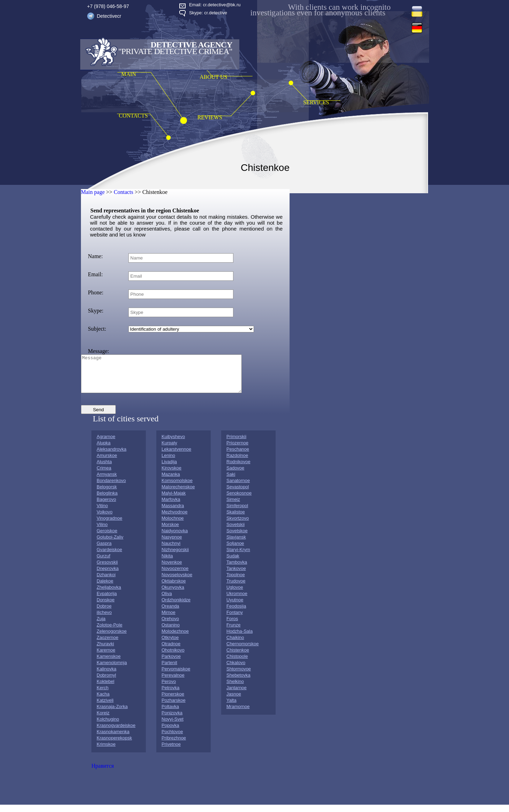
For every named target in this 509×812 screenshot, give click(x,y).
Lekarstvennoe (176, 456)
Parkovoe (171, 664)
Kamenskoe (109, 664)
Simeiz (233, 507)
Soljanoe (235, 551)
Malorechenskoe (178, 494)
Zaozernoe (107, 645)
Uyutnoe (235, 607)
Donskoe (106, 607)
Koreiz (103, 720)
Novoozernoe (175, 576)
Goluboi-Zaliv (110, 544)
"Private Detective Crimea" (175, 51)
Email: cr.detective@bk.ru (215, 5)
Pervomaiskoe (176, 676)
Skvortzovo (238, 525)
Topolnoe (236, 582)
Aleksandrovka (111, 456)
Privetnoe (171, 751)
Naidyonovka (175, 538)
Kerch (103, 695)
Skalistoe (236, 519)
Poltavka (170, 714)
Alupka (104, 450)
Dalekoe (105, 588)
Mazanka (171, 482)
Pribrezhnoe (174, 745)
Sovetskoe (237, 538)
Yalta (231, 708)
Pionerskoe (173, 701)
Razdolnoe (237, 463)
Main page (93, 192)
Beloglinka (107, 500)
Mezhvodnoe (174, 519)
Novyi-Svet (173, 726)
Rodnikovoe (238, 469)
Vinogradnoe (110, 525)
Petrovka (170, 695)
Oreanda (170, 613)
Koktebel (106, 689)
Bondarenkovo (111, 488)
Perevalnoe (173, 682)
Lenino (168, 463)
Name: (95, 256)
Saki (231, 482)
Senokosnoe (239, 500)
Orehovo (170, 626)
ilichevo (104, 620)
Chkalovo (236, 670)
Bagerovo (106, 507)
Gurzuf (103, 563)
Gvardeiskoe (109, 557)
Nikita (167, 563)
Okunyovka (173, 595)
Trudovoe (236, 588)
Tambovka (237, 569)
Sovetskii (235, 532)
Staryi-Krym (238, 557)
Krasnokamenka (113, 739)
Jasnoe (234, 701)
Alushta (104, 469)
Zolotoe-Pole (110, 632)
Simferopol (237, 513)
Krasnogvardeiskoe (116, 733)
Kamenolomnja (112, 670)
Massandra (173, 513)
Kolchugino (108, 726)
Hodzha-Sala (239, 638)
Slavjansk (236, 544)
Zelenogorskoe (112, 638)
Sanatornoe (238, 488)
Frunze (233, 632)
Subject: (97, 329)
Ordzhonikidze (176, 607)
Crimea (104, 475)
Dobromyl (106, 682)
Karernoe (106, 657)
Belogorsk (107, 494)
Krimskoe (106, 751)
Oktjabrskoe (174, 588)
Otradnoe (171, 651)
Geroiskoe (107, 538)
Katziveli (105, 708)
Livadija (169, 469)
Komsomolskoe (177, 488)
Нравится (103, 773)
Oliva (167, 601)
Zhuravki (105, 651)
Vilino (102, 532)
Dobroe (104, 613)
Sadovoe (235, 475)
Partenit (169, 670)
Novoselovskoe (177, 582)
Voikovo (105, 519)
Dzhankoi (106, 582)
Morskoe (170, 532)
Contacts (123, 192)
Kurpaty (169, 450)
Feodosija (236, 613)
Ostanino (171, 632)
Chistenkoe (238, 657)
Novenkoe (172, 569)
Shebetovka (238, 682)
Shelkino (235, 689)
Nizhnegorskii (175, 557)
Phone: (96, 292)
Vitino (102, 513)
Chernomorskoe (243, 651)
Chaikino (235, 645)
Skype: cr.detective (208, 13)
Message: (98, 351)
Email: (95, 274)
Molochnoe (173, 525)
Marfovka (171, 507)
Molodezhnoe (175, 638)
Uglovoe (235, 595)
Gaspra (104, 551)
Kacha (103, 701)
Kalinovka (106, 676)
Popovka (170, 733)
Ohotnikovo (173, 657)
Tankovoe (236, 576)
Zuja (101, 626)
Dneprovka (108, 576)
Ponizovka (172, 720)
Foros (232, 626)
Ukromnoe (237, 601)
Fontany (235, 620)
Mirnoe (169, 620)
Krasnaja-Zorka (112, 714)
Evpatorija (107, 601)
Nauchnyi (171, 551)
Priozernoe (237, 450)
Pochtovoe (172, 739)
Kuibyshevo (173, 444)
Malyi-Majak (174, 500)
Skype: (96, 311)
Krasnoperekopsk (114, 745)
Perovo (169, 689)
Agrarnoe (106, 444)
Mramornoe (238, 714)
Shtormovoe (239, 676)
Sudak (233, 563)
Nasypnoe (172, 544)
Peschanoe (238, 456)
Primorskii (236, 444)
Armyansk (107, 482)
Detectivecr (109, 16)
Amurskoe (107, 463)
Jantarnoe (237, 695)
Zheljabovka (109, 595)
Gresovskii (107, 569)
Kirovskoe (171, 475)
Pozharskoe (174, 708)
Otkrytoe (170, 645)
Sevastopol (238, 494)
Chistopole (237, 664)
